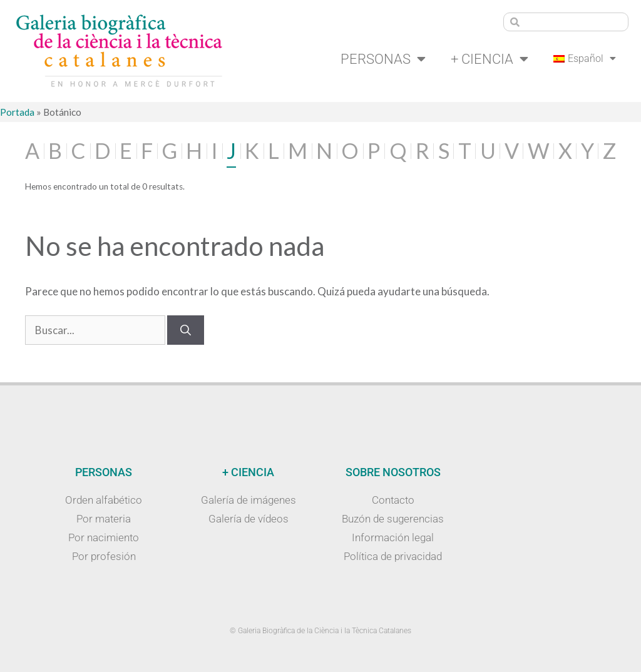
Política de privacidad (393, 556)
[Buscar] (186, 330)
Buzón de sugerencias (393, 519)
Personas (383, 59)
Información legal (393, 537)
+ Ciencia (490, 59)
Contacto (393, 500)
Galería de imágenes (249, 500)
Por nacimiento (104, 537)
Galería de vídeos (249, 519)
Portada (17, 112)
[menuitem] (585, 59)
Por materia (104, 519)
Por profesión (104, 556)
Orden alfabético (104, 500)
